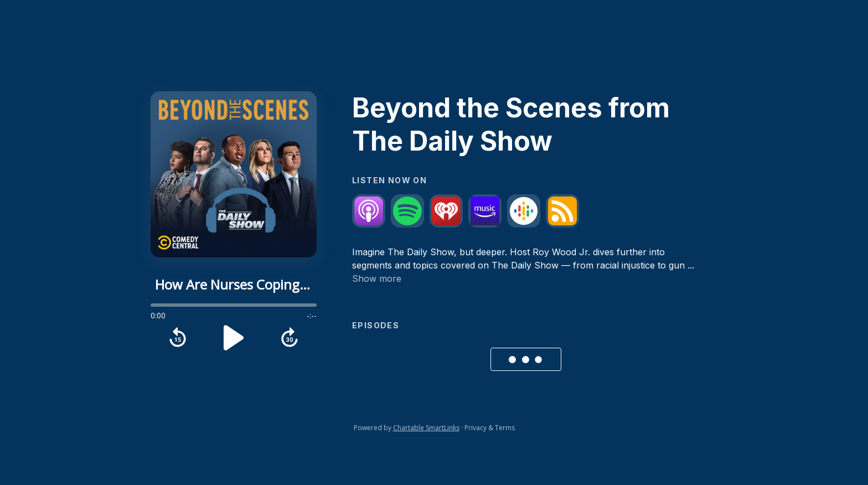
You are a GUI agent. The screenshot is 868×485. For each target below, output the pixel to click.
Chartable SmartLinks (426, 428)
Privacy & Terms (490, 428)
